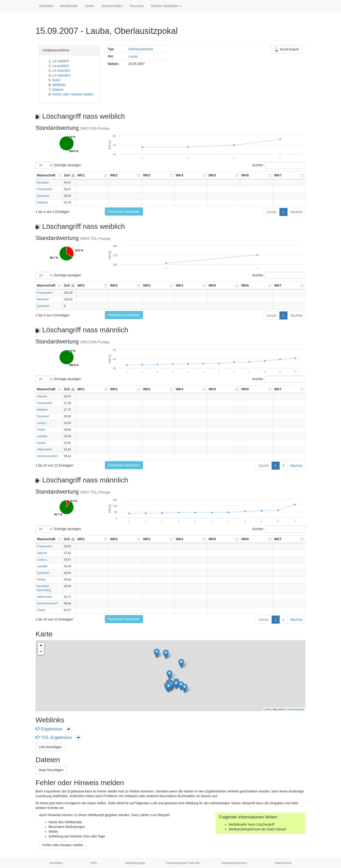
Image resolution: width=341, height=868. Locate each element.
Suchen (279, 165)
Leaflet (267, 709)
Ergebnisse (49, 729)
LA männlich (61, 71)
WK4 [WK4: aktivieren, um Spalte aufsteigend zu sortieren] (179, 175)
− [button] (41, 652)
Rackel (41, 443)
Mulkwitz (42, 202)
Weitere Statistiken (166, 6)
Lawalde (42, 436)
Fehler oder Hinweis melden (73, 94)
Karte (56, 80)
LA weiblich (61, 61)
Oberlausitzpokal (140, 49)
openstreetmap (296, 709)
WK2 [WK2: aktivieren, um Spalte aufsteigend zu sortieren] (114, 175)
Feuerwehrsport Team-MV (183, 863)
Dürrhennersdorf (47, 456)
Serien (90, 6)
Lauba (133, 56)
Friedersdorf (45, 189)
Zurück (271, 212)
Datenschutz (283, 863)
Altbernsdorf (45, 450)
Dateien (58, 90)
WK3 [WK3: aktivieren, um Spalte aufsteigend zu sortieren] (147, 175)
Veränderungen (135, 863)
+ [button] (41, 646)
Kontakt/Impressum (234, 863)
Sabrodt (42, 396)
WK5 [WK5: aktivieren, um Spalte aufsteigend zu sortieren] (212, 175)
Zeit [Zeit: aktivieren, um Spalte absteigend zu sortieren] (67, 175)
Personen (137, 6)
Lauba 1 (42, 423)
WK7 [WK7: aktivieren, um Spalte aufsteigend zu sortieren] (278, 175)
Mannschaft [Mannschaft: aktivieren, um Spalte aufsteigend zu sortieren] (46, 175)
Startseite (46, 6)
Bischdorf (43, 183)
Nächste (296, 212)
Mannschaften (112, 6)
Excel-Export (286, 49)
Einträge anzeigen (58, 165)
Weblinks (59, 85)
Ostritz (41, 430)
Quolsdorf (43, 196)
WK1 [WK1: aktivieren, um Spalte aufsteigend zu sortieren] (81, 175)
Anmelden (56, 863)
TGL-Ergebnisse (54, 738)
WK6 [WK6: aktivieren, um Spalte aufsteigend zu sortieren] (245, 175)
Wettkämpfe (69, 6)
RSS (94, 863)
